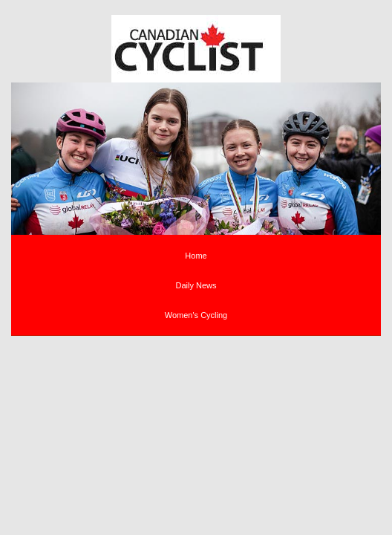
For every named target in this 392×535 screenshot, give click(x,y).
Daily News (196, 285)
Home (196, 256)
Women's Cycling (196, 315)
